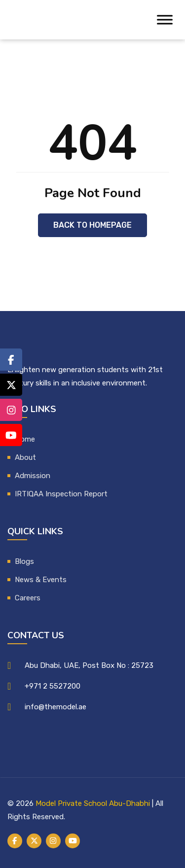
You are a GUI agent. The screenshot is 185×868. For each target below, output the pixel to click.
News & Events (41, 580)
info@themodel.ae (55, 707)
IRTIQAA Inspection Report (61, 494)
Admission (33, 476)
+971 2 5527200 (53, 686)
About (25, 457)
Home (25, 439)
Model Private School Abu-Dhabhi (93, 803)
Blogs (24, 561)
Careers (28, 598)
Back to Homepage (92, 225)
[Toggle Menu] (165, 19)
